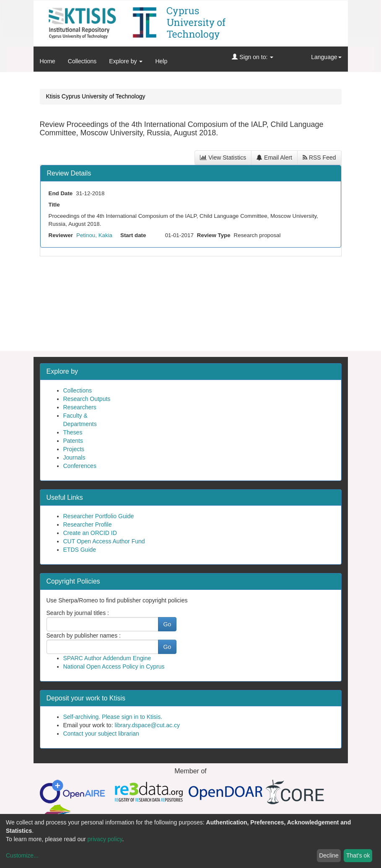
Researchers (80, 407)
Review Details (69, 173)
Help (161, 61)
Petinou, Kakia (94, 235)
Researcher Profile (88, 524)
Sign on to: (253, 57)
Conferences (80, 466)
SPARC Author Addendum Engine (107, 658)
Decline (329, 855)
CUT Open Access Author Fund (104, 541)
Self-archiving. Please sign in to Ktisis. (113, 717)
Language (326, 57)
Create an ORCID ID (90, 533)
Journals (74, 457)
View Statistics (223, 158)
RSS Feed (319, 158)
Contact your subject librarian (101, 734)
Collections (82, 61)
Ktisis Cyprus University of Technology (96, 96)
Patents (73, 441)
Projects (74, 449)
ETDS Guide (80, 550)
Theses (73, 432)
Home (48, 61)
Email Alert (274, 158)
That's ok (358, 855)
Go (167, 624)
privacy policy (105, 839)
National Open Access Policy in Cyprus (114, 666)
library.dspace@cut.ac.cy (147, 725)
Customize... (22, 855)
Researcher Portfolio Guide (99, 516)
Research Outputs (87, 399)
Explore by (126, 61)
